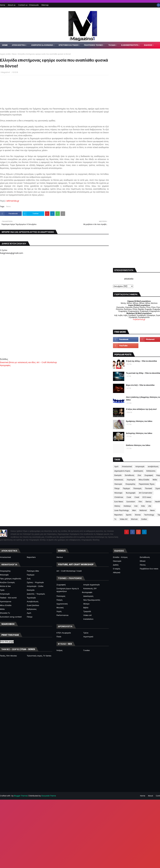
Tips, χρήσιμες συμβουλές (11, 579)
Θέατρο (86, 604)
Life (150, 506)
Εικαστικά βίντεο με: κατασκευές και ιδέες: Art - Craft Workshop (28, 362)
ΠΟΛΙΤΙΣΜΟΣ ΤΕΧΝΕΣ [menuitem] (93, 45)
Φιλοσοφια (118, 493)
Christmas (119, 497)
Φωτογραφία (131, 493)
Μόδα (155, 480)
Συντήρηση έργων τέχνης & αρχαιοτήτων (68, 590)
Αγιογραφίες (5, 365)
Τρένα (86, 633)
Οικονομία (118, 484)
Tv (115, 519)
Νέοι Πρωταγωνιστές (92, 600)
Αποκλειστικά (127, 466)
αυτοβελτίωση (153, 466)
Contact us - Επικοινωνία (28, 5)
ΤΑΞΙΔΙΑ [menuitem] (112, 45)
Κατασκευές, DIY (90, 589)
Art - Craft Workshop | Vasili (69, 571)
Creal (137, 497)
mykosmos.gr (139, 319)
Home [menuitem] (5, 45)
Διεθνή (116, 565)
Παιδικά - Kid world (8, 598)
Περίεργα (126, 488)
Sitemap (45, 5)
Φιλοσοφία (4, 575)
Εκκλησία (118, 475)
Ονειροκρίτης (130, 484)
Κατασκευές (119, 480)
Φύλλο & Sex (5, 586)
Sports (129, 515)
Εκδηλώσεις (151, 471)
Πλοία (59, 637)
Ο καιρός (117, 569)
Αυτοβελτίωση (33, 602)
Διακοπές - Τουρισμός (36, 594)
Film (140, 502)
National (143, 510)
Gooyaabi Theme (49, 796)
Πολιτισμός (138, 488)
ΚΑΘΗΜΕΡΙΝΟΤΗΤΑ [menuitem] (130, 45)
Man (134, 510)
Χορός (59, 611)
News (14, 54)
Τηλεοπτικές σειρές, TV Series (39, 656)
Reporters (118, 515)
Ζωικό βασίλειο (33, 605)
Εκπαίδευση (130, 475)
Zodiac (144, 519)
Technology (149, 515)
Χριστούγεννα (6, 602)
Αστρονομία (140, 466)
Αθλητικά (117, 573)
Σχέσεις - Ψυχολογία (35, 582)
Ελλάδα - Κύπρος (120, 557)
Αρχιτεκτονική (62, 604)
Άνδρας (60, 650)
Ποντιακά (149, 488)
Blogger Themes (21, 796)
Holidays (127, 506)
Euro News (119, 502)
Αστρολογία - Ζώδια (35, 586)
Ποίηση (59, 600)
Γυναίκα (86, 650)
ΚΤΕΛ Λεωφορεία (64, 633)
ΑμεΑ (116, 466)
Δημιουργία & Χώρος (122, 471)
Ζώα (139, 475)
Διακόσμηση (138, 471)
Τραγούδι (87, 611)
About (151, 796)
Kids (143, 506)
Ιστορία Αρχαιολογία (91, 585)
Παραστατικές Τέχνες (147, 484)
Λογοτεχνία (131, 480)
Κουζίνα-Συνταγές (7, 582)
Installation (88, 619)
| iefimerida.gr (12, 201)
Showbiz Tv (5, 613)
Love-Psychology (122, 510)
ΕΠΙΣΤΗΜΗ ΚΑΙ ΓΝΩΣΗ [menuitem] (69, 45)
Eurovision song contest (11, 617)
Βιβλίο (86, 608)
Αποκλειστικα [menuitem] (19, 45)
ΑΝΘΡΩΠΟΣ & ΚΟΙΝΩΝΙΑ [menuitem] (42, 45)
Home (3, 5)
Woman (134, 519)
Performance (62, 615)
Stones (138, 515)
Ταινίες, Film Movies (8, 656)
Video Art (124, 519)
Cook (129, 497)
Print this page (7, 642)
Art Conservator (145, 493)
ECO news (147, 497)
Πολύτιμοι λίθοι (33, 571)
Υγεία (2, 590)
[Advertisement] (54, 338)
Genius (148, 502)
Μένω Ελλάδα (144, 480)
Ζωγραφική (149, 475)
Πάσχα (117, 488)
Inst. (136, 506)
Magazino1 (6, 72)
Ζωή (29, 579)
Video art (87, 615)
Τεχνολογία (31, 598)
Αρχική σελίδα (5, 54)
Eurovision (131, 502)
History (117, 506)
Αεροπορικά (88, 637)
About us (12, 5)
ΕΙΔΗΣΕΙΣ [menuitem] (148, 45)
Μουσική (60, 608)
